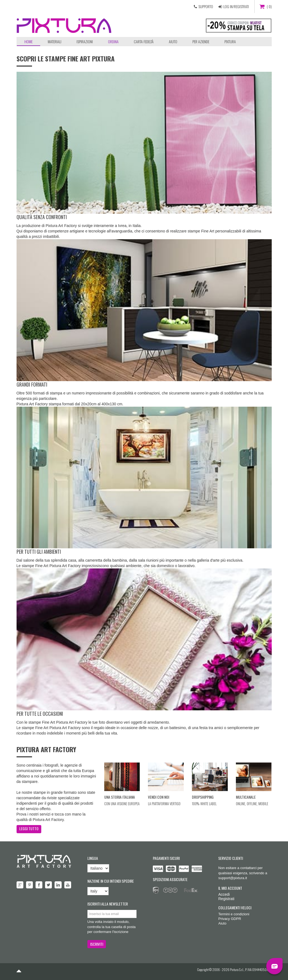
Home (29, 41)
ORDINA (113, 41)
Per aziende (201, 41)
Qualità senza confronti (42, 217)
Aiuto (173, 41)
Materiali (55, 41)
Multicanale (246, 797)
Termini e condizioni (234, 914)
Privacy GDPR (230, 919)
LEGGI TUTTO (29, 828)
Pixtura (230, 41)
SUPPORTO (206, 6)
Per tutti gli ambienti (39, 552)
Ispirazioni (85, 41)
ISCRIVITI (97, 944)
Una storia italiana (120, 797)
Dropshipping (203, 797)
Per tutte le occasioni (40, 714)
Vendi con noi (159, 797)
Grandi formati (32, 384)
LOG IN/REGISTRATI (236, 6)
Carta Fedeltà (144, 41)
